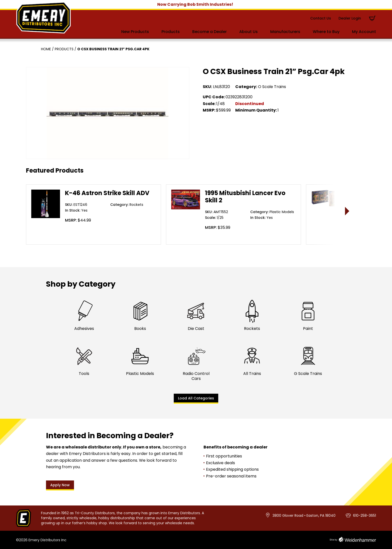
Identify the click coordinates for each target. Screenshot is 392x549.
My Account (364, 32)
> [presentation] (347, 211)
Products (171, 32)
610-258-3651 (364, 515)
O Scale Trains (272, 87)
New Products (135, 32)
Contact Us (321, 18)
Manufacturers (285, 32)
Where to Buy (326, 32)
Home (46, 49)
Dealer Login (350, 18)
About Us (248, 32)
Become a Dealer (209, 32)
